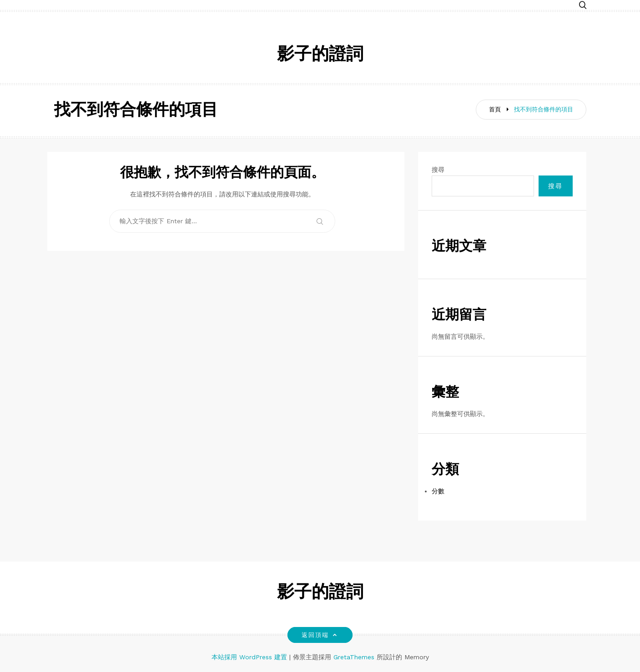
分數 (438, 491)
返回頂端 (320, 635)
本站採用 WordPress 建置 (250, 657)
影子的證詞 (320, 55)
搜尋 (438, 170)
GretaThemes (354, 657)
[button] (583, 6)
